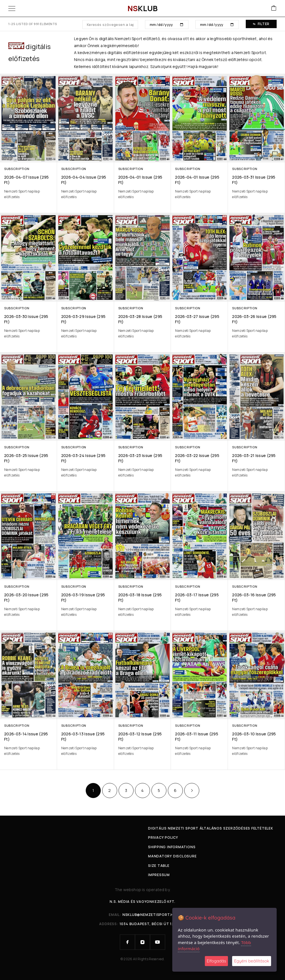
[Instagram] (142, 942)
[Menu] (12, 8)
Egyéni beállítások (252, 961)
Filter (261, 24)
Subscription (17, 169)
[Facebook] (127, 942)
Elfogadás (216, 961)
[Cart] (274, 8)
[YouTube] (158, 942)
